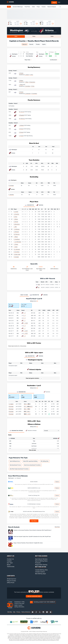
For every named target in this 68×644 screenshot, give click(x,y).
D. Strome (21, 73)
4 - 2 (24, 326)
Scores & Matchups (18, 7)
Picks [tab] (34, 36)
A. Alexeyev (16, 232)
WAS (39, 285)
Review (57, 482)
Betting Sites (41, 567)
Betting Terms (34, 301)
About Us (11, 556)
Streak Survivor (12, 579)
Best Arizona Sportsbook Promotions (32, 465)
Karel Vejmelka (29, 56)
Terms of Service (26, 612)
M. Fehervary (22, 119)
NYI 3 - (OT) (28, 406)
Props (38, 7)
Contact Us (10, 559)
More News (57, 527)
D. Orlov (16, 217)
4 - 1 (24, 328)
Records (31, 44)
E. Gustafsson (17, 239)
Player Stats (27, 60)
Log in (54, 2)
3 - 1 (24, 321)
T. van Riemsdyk (17, 242)
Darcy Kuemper (30, 54)
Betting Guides (41, 556)
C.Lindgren (11, 404)
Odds (33, 7)
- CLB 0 (27, 414)
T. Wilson (21, 85)
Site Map (10, 612)
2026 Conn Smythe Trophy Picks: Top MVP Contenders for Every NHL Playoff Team (32, 537)
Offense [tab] (16, 431)
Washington (16, 30)
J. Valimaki (21, 125)
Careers (9, 561)
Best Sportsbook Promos (15, 465)
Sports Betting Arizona (15, 461)
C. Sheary (16, 244)
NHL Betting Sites (45, 461)
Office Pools (11, 583)
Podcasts (38, 563)
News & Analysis (52, 7)
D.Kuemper (11, 406)
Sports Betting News (41, 561)
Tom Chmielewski (26, 269)
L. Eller (15, 227)
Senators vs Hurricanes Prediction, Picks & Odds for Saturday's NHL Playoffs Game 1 (33, 530)
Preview (38, 44)
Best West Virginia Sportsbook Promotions (19, 469)
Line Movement (53, 60)
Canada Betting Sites (41, 570)
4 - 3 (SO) (26, 323)
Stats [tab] (16, 36)
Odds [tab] (52, 36)
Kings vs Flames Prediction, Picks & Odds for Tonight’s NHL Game (28, 543)
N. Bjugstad (22, 115)
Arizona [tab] (40, 205)
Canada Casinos (40, 572)
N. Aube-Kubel (17, 254)
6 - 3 (24, 336)
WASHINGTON (30, 356)
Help (14, 612)
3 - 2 (24, 313)
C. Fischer (21, 136)
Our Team (10, 563)
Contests (11, 576)
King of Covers (11, 581)
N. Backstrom (17, 224)
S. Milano (21, 80)
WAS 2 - (27, 404)
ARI (39, 287)
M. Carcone (22, 112)
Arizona (49, 30)
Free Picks (27, 7)
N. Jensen (16, 212)
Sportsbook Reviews (41, 559)
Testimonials (11, 567)
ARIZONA (40, 356)
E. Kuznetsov (17, 252)
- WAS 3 (27, 411)
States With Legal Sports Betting (30, 461)
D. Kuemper (11, 186)
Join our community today (34, 596)
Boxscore (25, 44)
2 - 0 (24, 315)
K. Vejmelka (11, 195)
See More (34, 521)
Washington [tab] (29, 205)
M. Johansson (17, 249)
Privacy (18, 612)
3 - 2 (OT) (25, 331)
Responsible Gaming (41, 565)
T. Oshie (16, 247)
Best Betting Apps (41, 574)
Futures (44, 7)
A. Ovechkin (16, 214)
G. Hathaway (17, 229)
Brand (9, 565)
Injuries (44, 44)
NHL (9, 7)
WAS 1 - (27, 409)
